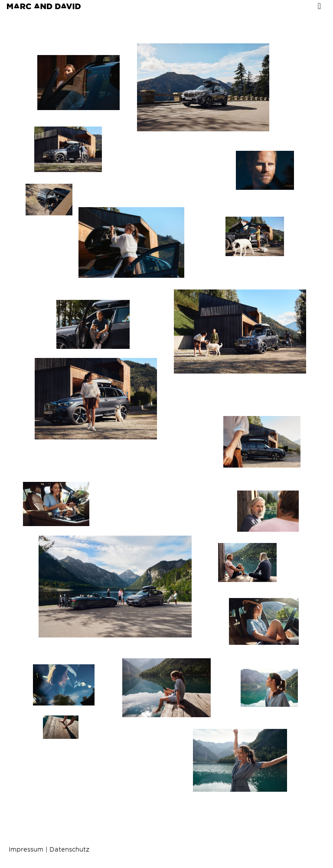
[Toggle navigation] (319, 6)
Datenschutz (69, 849)
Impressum (26, 849)
